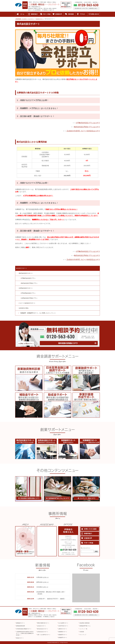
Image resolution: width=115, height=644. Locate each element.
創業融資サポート (20, 623)
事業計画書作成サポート (43, 623)
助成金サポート (20, 638)
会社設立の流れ (24, 308)
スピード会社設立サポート (27, 303)
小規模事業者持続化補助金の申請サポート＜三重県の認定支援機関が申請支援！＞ (25, 633)
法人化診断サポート (63, 623)
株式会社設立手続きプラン (29, 283)
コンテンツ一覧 (83, 629)
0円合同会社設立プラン (28, 293)
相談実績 (95, 2)
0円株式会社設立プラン (28, 278)
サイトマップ (83, 635)
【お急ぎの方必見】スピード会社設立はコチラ (83, 131)
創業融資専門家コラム (85, 626)
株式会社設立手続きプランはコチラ (87, 127)
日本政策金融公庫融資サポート (24, 629)
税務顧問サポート (63, 635)
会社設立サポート (22, 268)
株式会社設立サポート (26, 273)
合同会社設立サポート (26, 288)
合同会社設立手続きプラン (29, 298)
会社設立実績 (87, 2)
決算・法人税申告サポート (44, 635)
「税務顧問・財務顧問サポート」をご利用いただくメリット (37, 313)
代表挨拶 (82, 632)
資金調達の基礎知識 (84, 623)
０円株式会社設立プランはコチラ (88, 123)
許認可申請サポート (63, 626)
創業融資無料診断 (20, 626)
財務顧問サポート (63, 638)
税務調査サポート (63, 632)
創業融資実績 (79, 2)
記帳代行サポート (63, 629)
